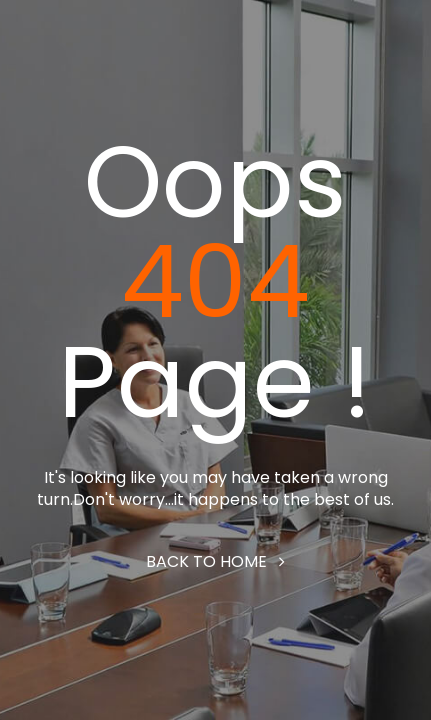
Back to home (215, 561)
